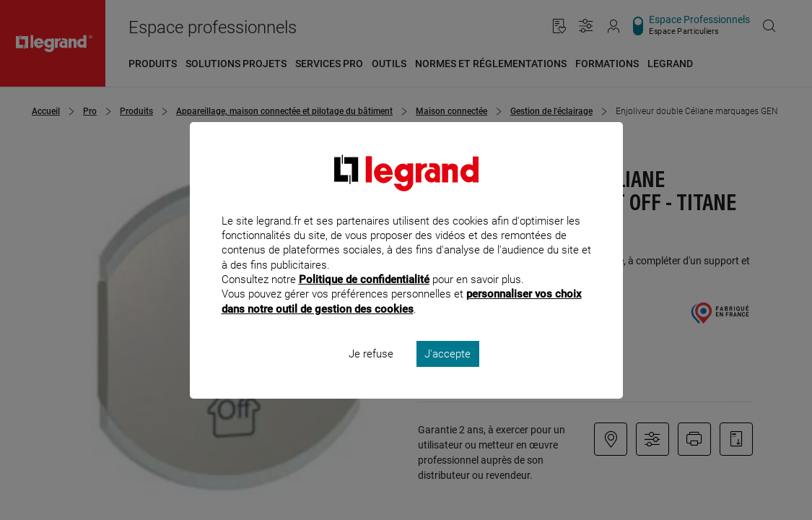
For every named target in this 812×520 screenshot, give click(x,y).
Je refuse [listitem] (371, 373)
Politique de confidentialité (364, 299)
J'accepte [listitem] (448, 373)
